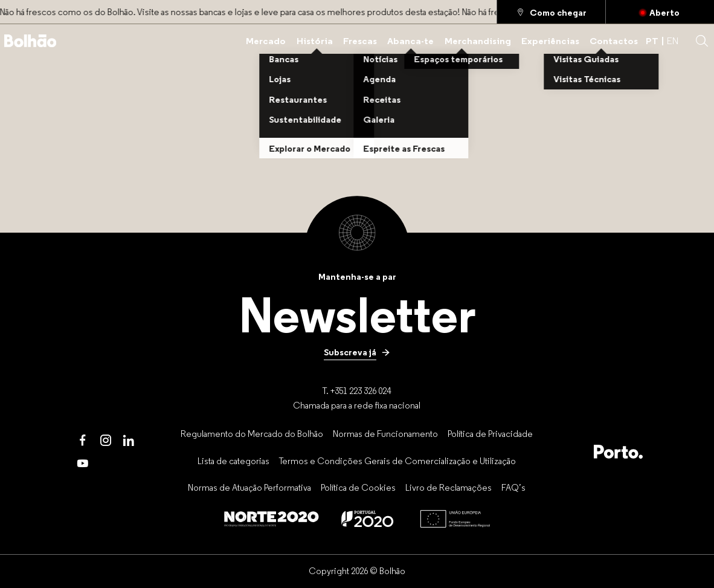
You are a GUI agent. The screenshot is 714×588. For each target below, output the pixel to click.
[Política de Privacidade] (490, 433)
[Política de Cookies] (358, 488)
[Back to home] (31, 41)
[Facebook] (83, 441)
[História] (315, 41)
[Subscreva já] (357, 352)
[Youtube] (83, 464)
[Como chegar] (551, 12)
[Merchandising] (478, 41)
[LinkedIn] (129, 441)
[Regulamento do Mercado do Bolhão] (252, 433)
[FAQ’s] (513, 488)
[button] (702, 41)
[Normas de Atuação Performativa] (249, 488)
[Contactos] (614, 41)
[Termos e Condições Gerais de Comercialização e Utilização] (397, 460)
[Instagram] (106, 441)
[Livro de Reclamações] (449, 488)
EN (673, 41)
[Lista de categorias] (233, 460)
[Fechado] (660, 12)
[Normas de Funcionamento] (385, 433)
